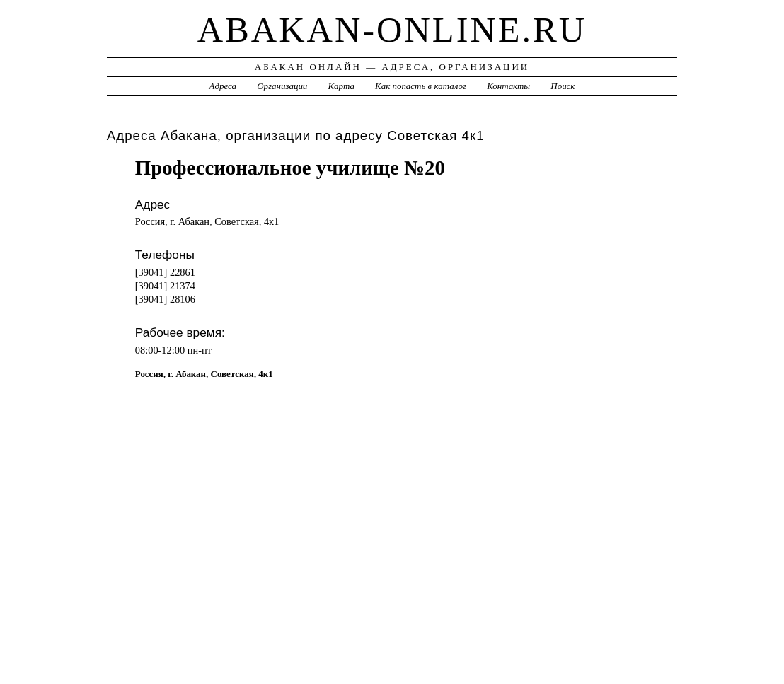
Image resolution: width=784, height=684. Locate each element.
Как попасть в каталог (421, 86)
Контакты (508, 86)
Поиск (563, 86)
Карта (341, 86)
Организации (282, 86)
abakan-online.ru (392, 30)
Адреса (223, 86)
